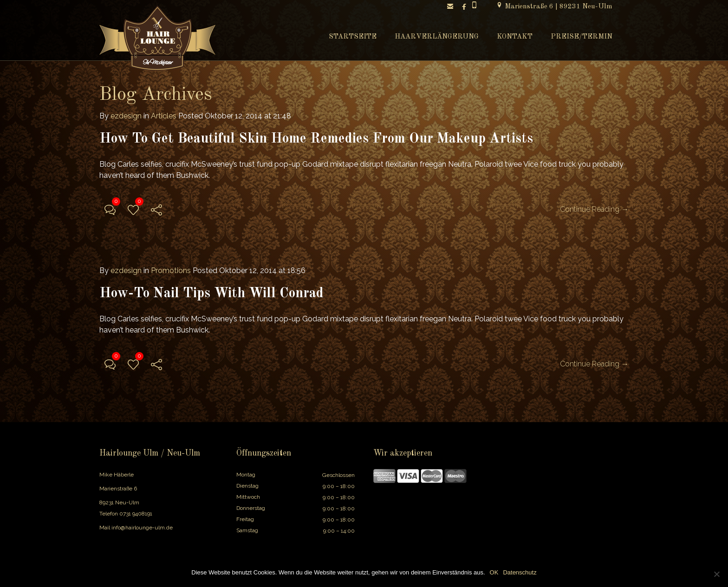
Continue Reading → (594, 209)
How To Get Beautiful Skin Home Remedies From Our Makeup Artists (316, 139)
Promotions (171, 271)
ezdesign (126, 116)
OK (494, 572)
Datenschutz (520, 572)
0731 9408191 (136, 514)
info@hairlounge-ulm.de (142, 528)
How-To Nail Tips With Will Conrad (211, 293)
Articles (164, 116)
